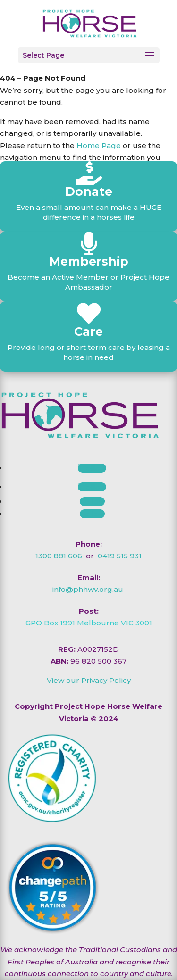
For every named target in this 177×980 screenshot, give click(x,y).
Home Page (99, 145)
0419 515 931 (120, 556)
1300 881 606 (59, 556)
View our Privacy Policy (89, 680)
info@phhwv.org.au (88, 589)
